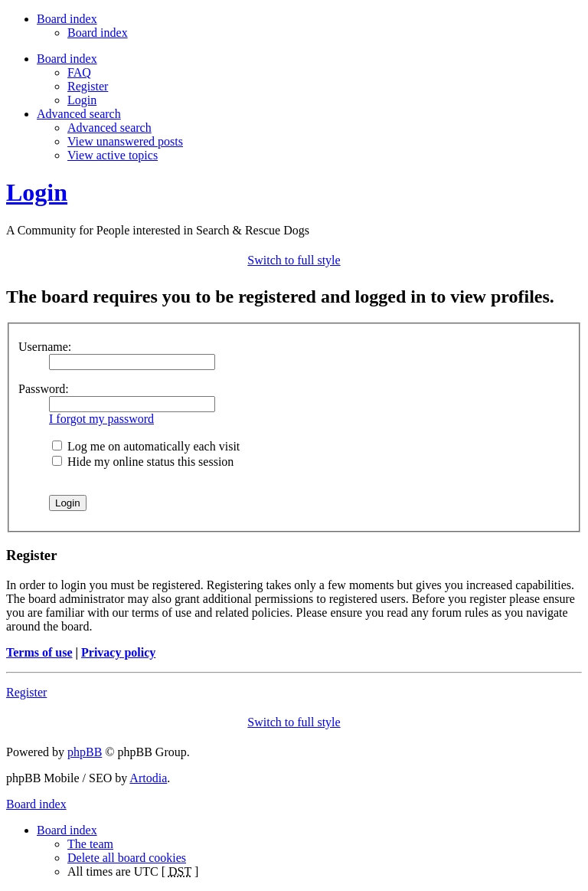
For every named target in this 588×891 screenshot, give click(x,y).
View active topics (113, 155)
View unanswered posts (125, 141)
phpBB (85, 752)
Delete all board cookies (127, 858)
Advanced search (109, 128)
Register (88, 86)
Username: (45, 347)
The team (90, 844)
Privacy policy (118, 652)
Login (82, 100)
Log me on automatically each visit (146, 446)
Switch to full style (294, 260)
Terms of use (39, 652)
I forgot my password (101, 419)
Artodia (148, 778)
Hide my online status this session (143, 462)
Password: (44, 389)
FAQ (79, 72)
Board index (98, 33)
